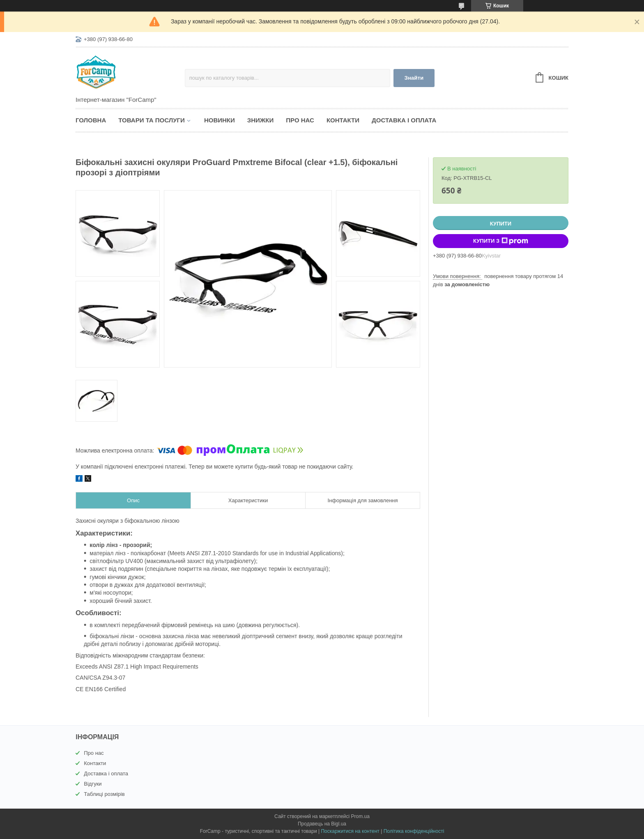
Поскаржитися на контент (350, 831)
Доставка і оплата (404, 120)
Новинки (220, 120)
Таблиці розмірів (104, 794)
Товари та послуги (152, 120)
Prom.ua (360, 816)
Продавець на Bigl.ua (322, 824)
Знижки (261, 120)
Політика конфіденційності (414, 831)
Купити (501, 224)
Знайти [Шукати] (414, 78)
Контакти (343, 120)
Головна (91, 120)
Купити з (501, 241)
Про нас (300, 120)
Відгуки (93, 784)
